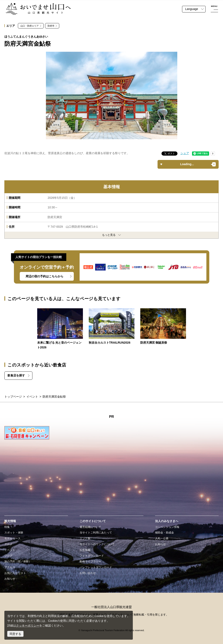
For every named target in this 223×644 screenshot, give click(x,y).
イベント (32, 397)
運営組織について (90, 527)
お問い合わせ (88, 573)
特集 (7, 527)
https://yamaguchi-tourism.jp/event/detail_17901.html (112, 327)
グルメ (8, 544)
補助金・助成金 (164, 533)
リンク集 (85, 538)
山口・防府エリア (30, 26)
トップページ (13, 397)
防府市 (51, 26)
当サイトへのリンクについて (97, 544)
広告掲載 (85, 550)
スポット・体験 (14, 533)
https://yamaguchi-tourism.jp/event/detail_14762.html (163, 327)
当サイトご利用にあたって (96, 533)
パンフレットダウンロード (96, 567)
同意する (15, 634)
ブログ (8, 556)
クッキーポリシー (28, 626)
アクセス (10, 567)
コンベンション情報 (167, 527)
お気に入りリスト (15, 573)
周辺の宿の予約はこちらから (44, 276)
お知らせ (10, 579)
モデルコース (12, 538)
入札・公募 (162, 538)
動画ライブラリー (90, 562)
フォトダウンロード (92, 556)
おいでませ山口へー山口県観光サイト (31, 5)
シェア (185, 153)
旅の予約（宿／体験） (18, 562)
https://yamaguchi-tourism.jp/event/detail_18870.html (60, 329)
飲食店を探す (16, 375)
